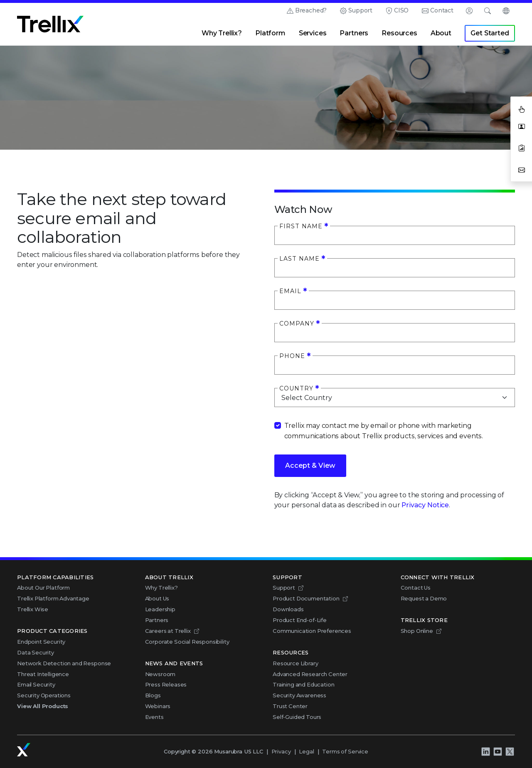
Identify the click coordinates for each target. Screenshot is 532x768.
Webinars (158, 706)
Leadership (160, 609)
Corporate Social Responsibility (187, 642)
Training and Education (303, 684)
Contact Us (416, 588)
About (441, 33)
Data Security (36, 652)
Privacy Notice (425, 505)
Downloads (288, 609)
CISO (401, 10)
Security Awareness (299, 695)
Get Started (490, 33)
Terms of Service (345, 751)
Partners (354, 33)
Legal (306, 751)
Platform (270, 33)
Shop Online (417, 631)
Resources (399, 33)
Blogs (153, 695)
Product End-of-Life (300, 620)
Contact (442, 10)
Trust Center (290, 706)
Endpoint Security (41, 642)
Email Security (36, 684)
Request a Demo (424, 598)
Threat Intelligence (43, 674)
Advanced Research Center (310, 674)
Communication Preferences (312, 631)
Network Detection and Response (64, 663)
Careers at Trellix (168, 631)
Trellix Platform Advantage (53, 598)
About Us (157, 598)
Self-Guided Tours (297, 717)
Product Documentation (306, 598)
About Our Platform (43, 588)
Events (154, 717)
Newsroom (160, 674)
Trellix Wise (33, 609)
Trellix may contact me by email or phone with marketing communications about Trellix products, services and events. (384, 431)
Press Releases (166, 684)
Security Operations (44, 695)
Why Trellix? (222, 33)
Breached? (311, 10)
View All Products (43, 706)
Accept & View (310, 465)
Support (360, 10)
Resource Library (295, 663)
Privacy (281, 751)
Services (313, 33)
